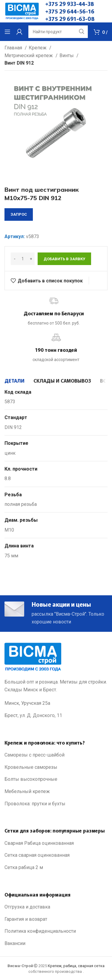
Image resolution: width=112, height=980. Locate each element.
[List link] (56, 755)
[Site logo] (22, 11)
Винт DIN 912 (19, 63)
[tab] (14, 381)
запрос (19, 214)
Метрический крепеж (29, 55)
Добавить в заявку (64, 259)
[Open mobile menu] (7, 32)
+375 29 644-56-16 (70, 11)
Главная (14, 48)
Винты (67, 55)
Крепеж (38, 48)
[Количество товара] (23, 259)
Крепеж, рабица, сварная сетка (76, 966)
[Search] (58, 32)
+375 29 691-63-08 (70, 19)
